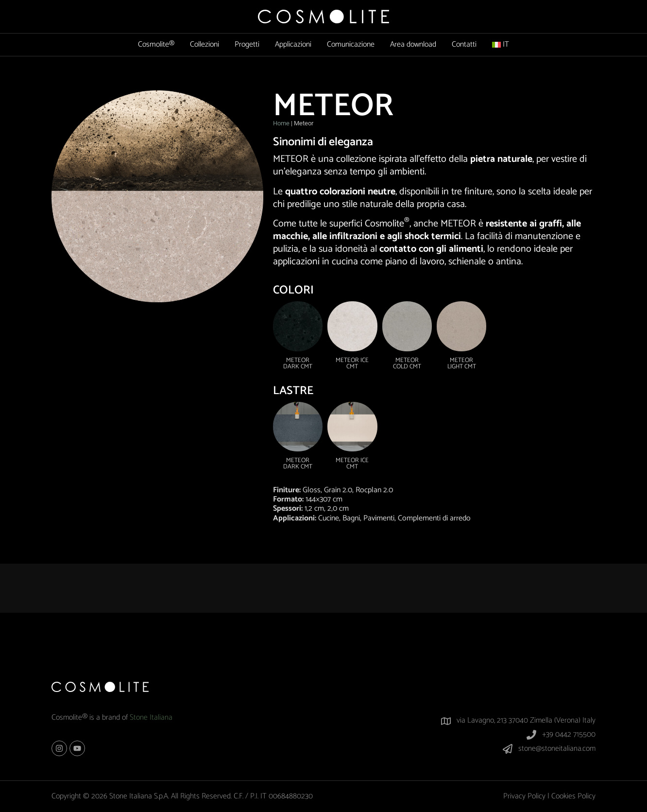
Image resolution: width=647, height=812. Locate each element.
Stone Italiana (151, 717)
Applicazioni (293, 44)
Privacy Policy (524, 796)
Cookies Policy (573, 796)
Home (281, 123)
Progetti (247, 44)
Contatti (464, 44)
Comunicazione (351, 44)
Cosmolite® (156, 44)
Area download (413, 44)
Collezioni (204, 44)
